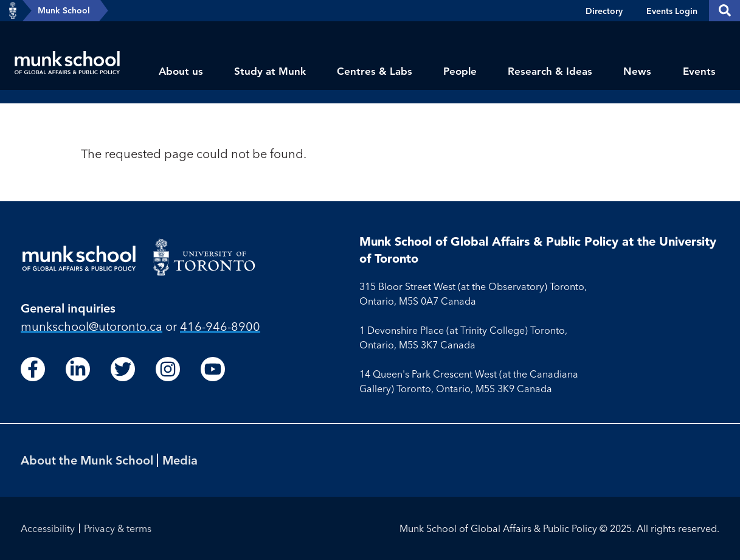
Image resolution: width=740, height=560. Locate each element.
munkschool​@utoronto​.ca (92, 326)
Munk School (64, 10)
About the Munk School (87, 460)
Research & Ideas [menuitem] (550, 71)
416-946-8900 (220, 326)
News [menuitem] (637, 71)
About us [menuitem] (181, 71)
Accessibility (48, 528)
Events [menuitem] (699, 71)
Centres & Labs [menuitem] (375, 71)
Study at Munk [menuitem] (270, 71)
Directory (604, 11)
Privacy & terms (118, 528)
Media (180, 460)
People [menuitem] (460, 71)
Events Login (672, 11)
